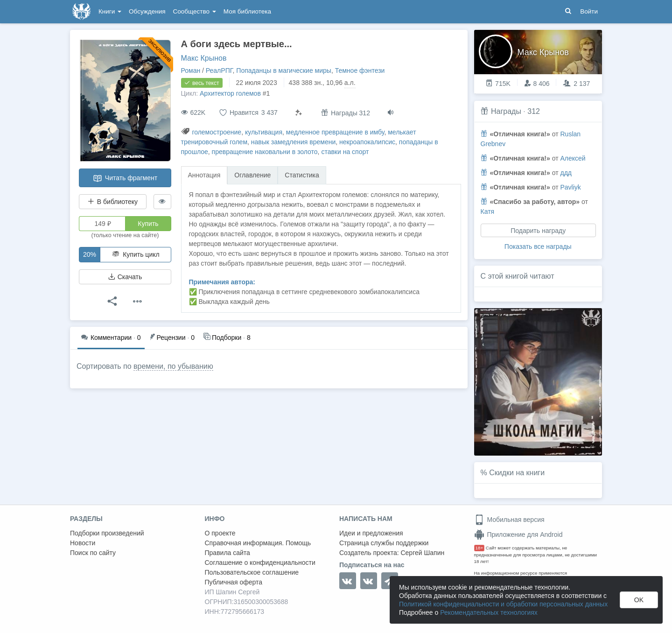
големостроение (217, 132)
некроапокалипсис (367, 142)
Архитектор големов (230, 93)
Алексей (573, 158)
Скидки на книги (517, 473)
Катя (488, 211)
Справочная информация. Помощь (258, 543)
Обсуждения (147, 11)
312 (534, 111)
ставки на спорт (345, 152)
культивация (264, 132)
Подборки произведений (107, 533)
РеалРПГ (219, 70)
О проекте (220, 533)
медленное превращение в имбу (335, 132)
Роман (191, 70)
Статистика (302, 175)
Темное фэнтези (360, 70)
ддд (566, 173)
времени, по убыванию (173, 366)
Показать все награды (538, 246)
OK (639, 600)
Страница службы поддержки (384, 543)
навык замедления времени (293, 142)
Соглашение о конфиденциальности (260, 563)
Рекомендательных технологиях (489, 612)
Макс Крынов (204, 58)
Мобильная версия (509, 520)
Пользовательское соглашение (252, 572)
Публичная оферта (234, 582)
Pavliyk (570, 187)
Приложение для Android (518, 535)
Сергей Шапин (422, 553)
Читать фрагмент (125, 178)
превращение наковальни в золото (265, 152)
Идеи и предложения (371, 533)
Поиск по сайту (93, 553)
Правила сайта (227, 553)
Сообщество (195, 11)
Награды (506, 111)
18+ (479, 548)
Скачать (125, 277)
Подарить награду (538, 231)
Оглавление (252, 175)
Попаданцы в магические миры (284, 70)
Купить (148, 224)
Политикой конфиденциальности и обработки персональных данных (503, 604)
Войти (589, 11)
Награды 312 (346, 113)
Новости (83, 543)
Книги (110, 11)
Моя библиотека (247, 11)
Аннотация (204, 175)
